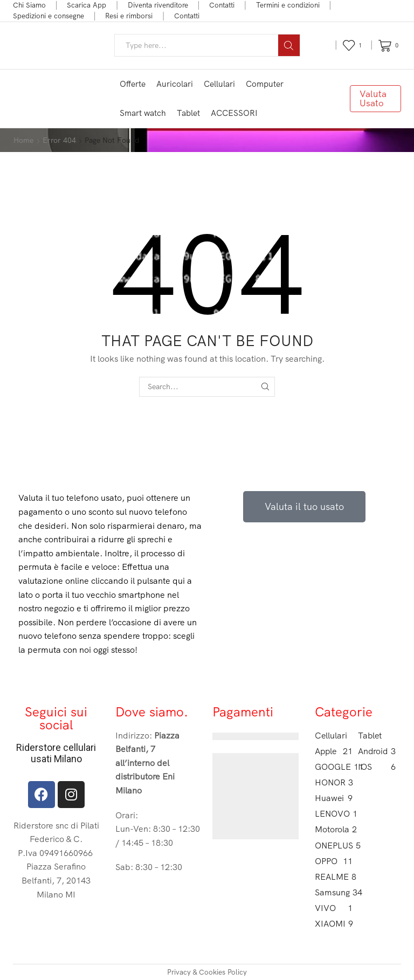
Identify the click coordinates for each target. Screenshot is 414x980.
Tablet (188, 113)
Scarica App (87, 5)
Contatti (222, 5)
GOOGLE (334, 767)
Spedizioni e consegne (49, 16)
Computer (265, 84)
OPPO (334, 861)
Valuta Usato (373, 98)
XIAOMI (334, 924)
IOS (377, 767)
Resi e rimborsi (129, 16)
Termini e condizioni (288, 5)
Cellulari (219, 84)
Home (23, 140)
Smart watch (143, 113)
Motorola (334, 829)
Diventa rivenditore (158, 5)
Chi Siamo (29, 5)
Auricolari (175, 84)
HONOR (334, 782)
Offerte (133, 84)
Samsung (334, 892)
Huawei (334, 798)
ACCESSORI (234, 113)
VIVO (334, 908)
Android (377, 751)
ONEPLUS (334, 846)
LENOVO (334, 814)
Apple (334, 751)
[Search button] (289, 45)
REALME (334, 877)
